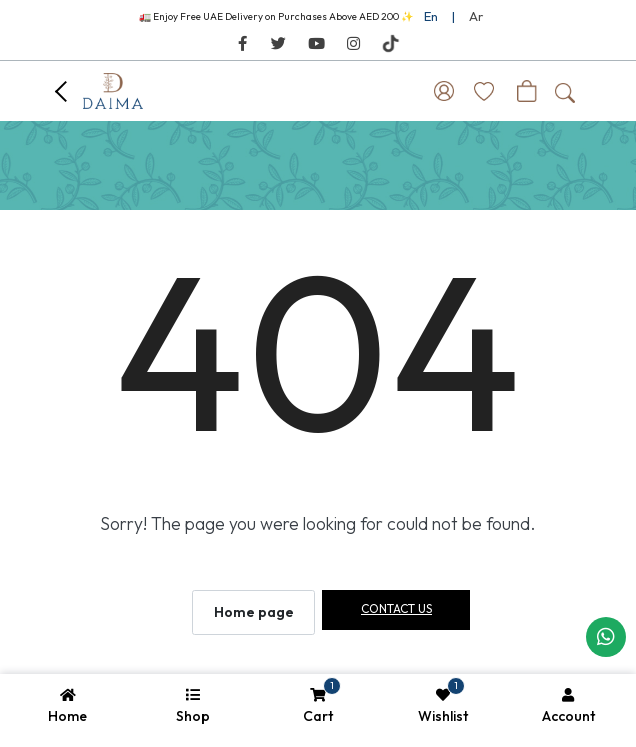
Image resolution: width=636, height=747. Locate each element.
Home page (254, 612)
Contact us (396, 608)
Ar (476, 16)
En (431, 16)
